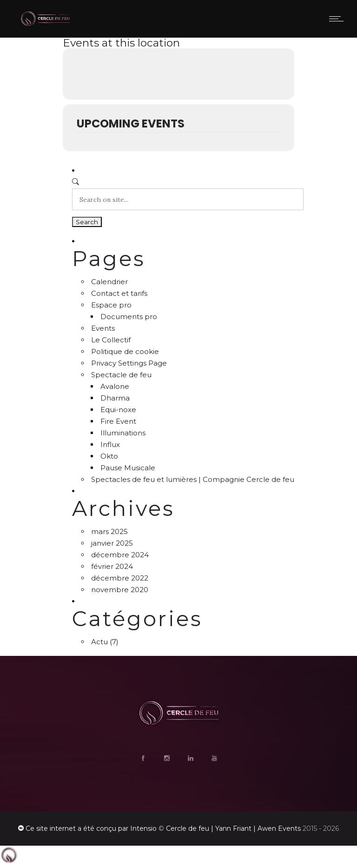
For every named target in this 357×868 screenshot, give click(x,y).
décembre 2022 (120, 578)
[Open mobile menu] (338, 19)
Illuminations (123, 433)
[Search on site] (188, 199)
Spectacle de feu (121, 375)
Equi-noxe (118, 410)
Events (103, 328)
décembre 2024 (120, 555)
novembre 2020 (120, 590)
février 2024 (112, 566)
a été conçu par (103, 828)
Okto (109, 456)
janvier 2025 (112, 543)
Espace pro (111, 305)
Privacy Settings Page (129, 363)
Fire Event (118, 421)
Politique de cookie (125, 351)
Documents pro (129, 317)
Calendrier (109, 282)
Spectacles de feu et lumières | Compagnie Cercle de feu (193, 479)
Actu (99, 642)
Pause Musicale (128, 468)
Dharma (115, 398)
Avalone (115, 386)
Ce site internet (51, 828)
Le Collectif (111, 340)
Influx (110, 444)
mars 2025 (109, 531)
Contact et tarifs (119, 293)
